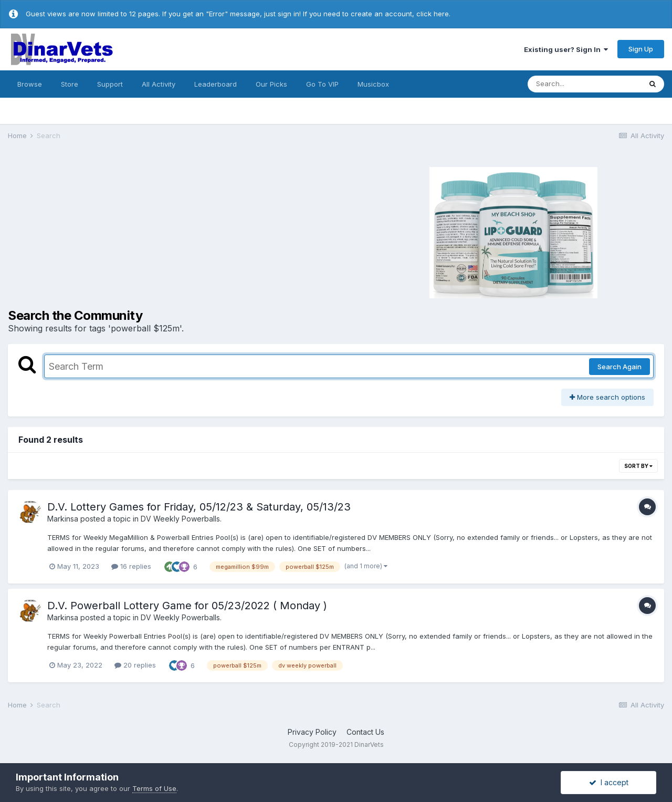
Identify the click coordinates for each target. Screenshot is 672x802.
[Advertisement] (163, 231)
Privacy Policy (312, 732)
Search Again (619, 367)
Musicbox (373, 84)
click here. (433, 14)
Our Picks (271, 84)
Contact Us (365, 732)
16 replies (131, 566)
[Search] (584, 84)
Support (110, 84)
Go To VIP (322, 84)
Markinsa (63, 519)
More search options (607, 397)
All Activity (159, 84)
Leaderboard (216, 84)
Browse (30, 84)
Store (70, 84)
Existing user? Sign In (566, 49)
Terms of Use (154, 788)
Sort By (638, 466)
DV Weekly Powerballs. (181, 519)
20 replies (135, 665)
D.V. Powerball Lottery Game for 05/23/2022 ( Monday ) (187, 606)
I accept (609, 782)
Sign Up (641, 49)
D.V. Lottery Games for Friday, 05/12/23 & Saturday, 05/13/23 (199, 507)
